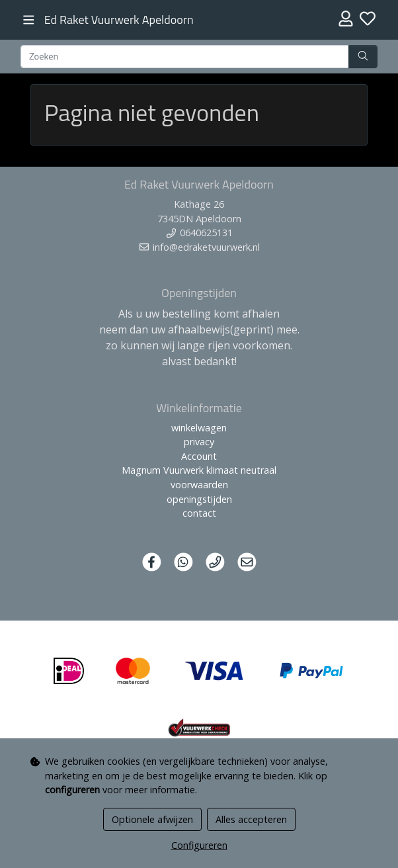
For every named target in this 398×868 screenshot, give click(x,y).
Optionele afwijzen (152, 819)
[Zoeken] (185, 57)
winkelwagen (199, 428)
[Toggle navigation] (29, 20)
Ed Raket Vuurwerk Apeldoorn (119, 20)
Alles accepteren (251, 819)
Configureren (199, 845)
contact (199, 513)
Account (199, 456)
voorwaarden (199, 485)
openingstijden (199, 499)
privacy (199, 442)
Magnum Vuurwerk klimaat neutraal (199, 470)
